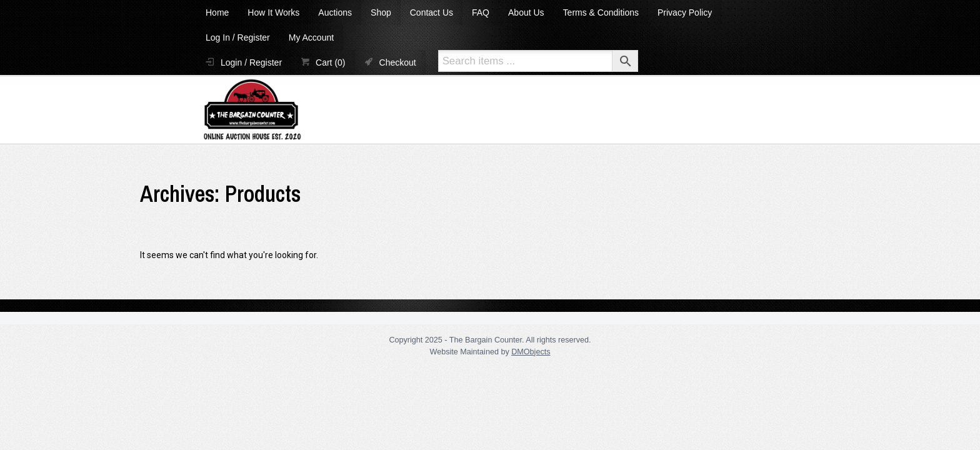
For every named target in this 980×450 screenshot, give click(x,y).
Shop (381, 12)
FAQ (481, 12)
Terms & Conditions (601, 12)
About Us (526, 12)
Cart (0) (330, 62)
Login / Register (251, 62)
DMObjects (531, 352)
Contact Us (432, 12)
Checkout (398, 62)
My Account (311, 37)
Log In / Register (238, 37)
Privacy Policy (685, 12)
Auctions (335, 12)
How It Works (273, 12)
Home (217, 12)
